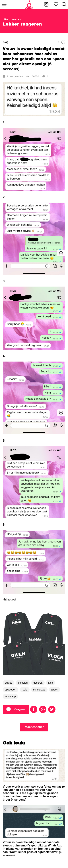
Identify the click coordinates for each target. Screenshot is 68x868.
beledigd (23, 683)
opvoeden (11, 690)
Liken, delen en (12, 19)
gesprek (38, 683)
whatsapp (10, 696)
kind (51, 683)
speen (55, 690)
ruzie (25, 690)
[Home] (29, 4)
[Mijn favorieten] (56, 4)
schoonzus (39, 690)
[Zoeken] (64, 4)
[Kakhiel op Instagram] (46, 4)
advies (9, 683)
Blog (6, 42)
